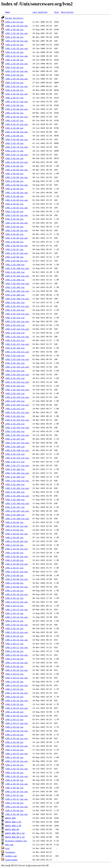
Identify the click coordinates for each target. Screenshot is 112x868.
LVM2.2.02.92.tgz (14, 211)
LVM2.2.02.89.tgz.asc (17, 192)
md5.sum (9, 845)
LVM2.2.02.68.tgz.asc (17, 132)
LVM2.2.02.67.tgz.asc (17, 124)
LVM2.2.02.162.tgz (15, 431)
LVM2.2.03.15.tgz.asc (17, 632)
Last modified (40, 12)
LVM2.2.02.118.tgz (15, 348)
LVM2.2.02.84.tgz (14, 158)
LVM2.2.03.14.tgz (14, 621)
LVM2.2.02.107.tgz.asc (17, 306)
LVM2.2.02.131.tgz (15, 363)
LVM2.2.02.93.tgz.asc (17, 223)
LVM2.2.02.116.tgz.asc (17, 337)
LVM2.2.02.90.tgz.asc (17, 200)
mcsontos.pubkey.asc (16, 841)
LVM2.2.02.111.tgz (15, 318)
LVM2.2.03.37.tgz (14, 795)
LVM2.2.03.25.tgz (14, 704)
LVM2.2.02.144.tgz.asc (17, 405)
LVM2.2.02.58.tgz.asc (17, 109)
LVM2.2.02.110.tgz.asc (17, 314)
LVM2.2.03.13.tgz (14, 613)
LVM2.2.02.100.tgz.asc (17, 268)
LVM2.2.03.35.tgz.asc (17, 784)
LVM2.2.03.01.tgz (14, 522)
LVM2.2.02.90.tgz (14, 196)
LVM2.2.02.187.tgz (15, 507)
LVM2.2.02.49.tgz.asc (17, 79)
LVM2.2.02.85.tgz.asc (17, 170)
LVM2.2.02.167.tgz (15, 439)
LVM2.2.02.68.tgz (14, 128)
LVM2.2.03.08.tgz (14, 575)
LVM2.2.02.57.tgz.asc (17, 101)
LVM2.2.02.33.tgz (14, 52)
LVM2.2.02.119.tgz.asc (17, 359)
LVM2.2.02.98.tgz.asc (17, 261)
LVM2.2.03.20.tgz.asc (17, 670)
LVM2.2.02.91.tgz (14, 204)
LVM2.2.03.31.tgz (14, 750)
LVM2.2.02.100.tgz (15, 264)
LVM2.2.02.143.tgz (15, 393)
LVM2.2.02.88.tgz (14, 181)
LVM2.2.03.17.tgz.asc (17, 647)
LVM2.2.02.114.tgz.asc (17, 329)
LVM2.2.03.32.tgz (14, 757)
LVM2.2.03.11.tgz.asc (17, 602)
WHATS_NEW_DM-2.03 (15, 837)
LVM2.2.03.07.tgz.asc (17, 572)
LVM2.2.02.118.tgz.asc (17, 352)
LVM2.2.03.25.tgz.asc (17, 708)
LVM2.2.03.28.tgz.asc (17, 731)
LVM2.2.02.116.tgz (15, 333)
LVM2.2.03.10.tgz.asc (17, 594)
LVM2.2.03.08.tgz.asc (17, 579)
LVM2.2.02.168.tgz (15, 446)
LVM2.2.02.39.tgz (14, 60)
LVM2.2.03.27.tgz (14, 719)
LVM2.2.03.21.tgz (14, 674)
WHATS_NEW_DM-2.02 (15, 833)
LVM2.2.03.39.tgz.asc (17, 814)
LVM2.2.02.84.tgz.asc (17, 162)
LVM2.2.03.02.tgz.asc (17, 534)
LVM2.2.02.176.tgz (15, 454)
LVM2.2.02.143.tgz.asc (17, 397)
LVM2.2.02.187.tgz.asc (17, 511)
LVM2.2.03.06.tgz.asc (17, 564)
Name (8, 12)
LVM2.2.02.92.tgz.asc (17, 215)
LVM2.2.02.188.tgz (15, 515)
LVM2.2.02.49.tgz (14, 75)
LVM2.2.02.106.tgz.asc (17, 299)
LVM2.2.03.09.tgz (14, 583)
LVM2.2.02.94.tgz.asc (17, 230)
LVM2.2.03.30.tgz (14, 742)
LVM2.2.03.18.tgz (14, 651)
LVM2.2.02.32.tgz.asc (17, 48)
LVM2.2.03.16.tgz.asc (17, 640)
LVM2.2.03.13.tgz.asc (17, 617)
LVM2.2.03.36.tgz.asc (17, 791)
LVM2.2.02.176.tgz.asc (17, 458)
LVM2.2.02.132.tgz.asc (17, 374)
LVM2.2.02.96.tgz (14, 242)
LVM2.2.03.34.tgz (14, 772)
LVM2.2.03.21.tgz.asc (17, 678)
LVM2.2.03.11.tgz (14, 598)
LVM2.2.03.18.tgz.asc (17, 655)
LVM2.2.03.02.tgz (14, 530)
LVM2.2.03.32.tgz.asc (17, 761)
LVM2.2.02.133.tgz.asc (17, 382)
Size (56, 12)
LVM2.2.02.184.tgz (15, 484)
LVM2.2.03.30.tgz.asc (17, 746)
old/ (8, 848)
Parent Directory (14, 18)
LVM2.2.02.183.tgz (15, 477)
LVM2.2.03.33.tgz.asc (17, 769)
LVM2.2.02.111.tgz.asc (17, 321)
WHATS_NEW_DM (12, 829)
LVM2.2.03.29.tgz (14, 735)
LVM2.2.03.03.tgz (14, 537)
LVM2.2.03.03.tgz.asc (17, 541)
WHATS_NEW (10, 818)
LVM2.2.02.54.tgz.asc (17, 86)
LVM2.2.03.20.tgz (14, 666)
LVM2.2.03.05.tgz (14, 553)
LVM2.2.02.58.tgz (14, 105)
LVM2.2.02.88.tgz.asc (17, 185)
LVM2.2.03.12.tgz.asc (17, 609)
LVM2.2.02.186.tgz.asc (17, 503)
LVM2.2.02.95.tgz (14, 234)
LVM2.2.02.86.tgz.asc (17, 177)
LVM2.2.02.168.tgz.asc (17, 450)
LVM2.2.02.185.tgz (15, 492)
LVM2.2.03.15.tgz (14, 628)
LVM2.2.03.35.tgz (14, 780)
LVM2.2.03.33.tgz (14, 765)
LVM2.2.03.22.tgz (14, 682)
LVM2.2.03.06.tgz (14, 560)
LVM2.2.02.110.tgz (15, 310)
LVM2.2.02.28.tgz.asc (17, 33)
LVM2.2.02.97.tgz (14, 249)
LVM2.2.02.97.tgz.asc (17, 253)
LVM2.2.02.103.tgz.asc (17, 276)
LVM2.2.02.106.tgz (15, 295)
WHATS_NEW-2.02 (13, 822)
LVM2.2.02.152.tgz (15, 416)
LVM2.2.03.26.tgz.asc (17, 716)
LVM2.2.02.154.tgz (15, 424)
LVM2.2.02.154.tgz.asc (17, 428)
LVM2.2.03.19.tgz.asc (17, 663)
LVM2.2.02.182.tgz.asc (17, 473)
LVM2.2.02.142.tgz (15, 386)
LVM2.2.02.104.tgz (15, 280)
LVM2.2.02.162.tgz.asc (17, 435)
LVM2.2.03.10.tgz (14, 591)
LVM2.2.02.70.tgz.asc (17, 147)
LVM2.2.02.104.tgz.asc (17, 283)
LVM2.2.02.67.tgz (14, 120)
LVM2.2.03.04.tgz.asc (17, 549)
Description (67, 12)
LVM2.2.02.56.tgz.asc (17, 94)
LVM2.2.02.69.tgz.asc (17, 139)
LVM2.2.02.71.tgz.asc (17, 155)
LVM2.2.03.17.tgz (14, 644)
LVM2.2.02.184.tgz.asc (17, 488)
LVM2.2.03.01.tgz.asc (17, 526)
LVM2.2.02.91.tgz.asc (17, 208)
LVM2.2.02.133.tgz (15, 378)
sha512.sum (11, 856)
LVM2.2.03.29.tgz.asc (17, 738)
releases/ (10, 852)
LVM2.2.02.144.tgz (15, 401)
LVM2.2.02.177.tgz (15, 462)
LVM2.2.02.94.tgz (14, 227)
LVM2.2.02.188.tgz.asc (17, 518)
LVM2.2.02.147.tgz (15, 409)
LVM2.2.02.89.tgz (14, 189)
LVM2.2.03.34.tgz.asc (17, 776)
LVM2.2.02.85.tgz (14, 166)
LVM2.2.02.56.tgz (14, 90)
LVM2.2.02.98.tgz (14, 257)
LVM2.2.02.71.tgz (14, 151)
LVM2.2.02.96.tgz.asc (17, 246)
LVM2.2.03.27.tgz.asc (17, 723)
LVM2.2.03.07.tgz (14, 568)
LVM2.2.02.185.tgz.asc (17, 496)
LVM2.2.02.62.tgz (14, 113)
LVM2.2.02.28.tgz (14, 29)
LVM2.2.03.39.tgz (14, 810)
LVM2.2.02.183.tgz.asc (17, 481)
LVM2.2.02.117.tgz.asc (17, 344)
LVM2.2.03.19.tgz (14, 659)
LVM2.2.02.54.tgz (14, 83)
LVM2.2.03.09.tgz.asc (17, 587)
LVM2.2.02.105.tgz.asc (17, 291)
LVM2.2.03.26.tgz (14, 712)
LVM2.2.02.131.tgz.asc (17, 367)
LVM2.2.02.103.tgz (15, 272)
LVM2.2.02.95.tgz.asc (17, 238)
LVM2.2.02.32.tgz (14, 45)
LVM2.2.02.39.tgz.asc (17, 64)
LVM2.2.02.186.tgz (15, 500)
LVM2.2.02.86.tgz (14, 174)
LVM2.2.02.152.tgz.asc (17, 420)
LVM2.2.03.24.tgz (14, 697)
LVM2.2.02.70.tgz (14, 143)
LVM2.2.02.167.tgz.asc (17, 443)
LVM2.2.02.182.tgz (15, 469)
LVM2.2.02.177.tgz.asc (17, 465)
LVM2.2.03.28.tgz (14, 727)
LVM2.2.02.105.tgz (15, 287)
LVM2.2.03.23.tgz (14, 689)
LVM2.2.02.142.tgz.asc (17, 390)
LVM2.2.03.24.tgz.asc (17, 700)
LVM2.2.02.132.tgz (15, 371)
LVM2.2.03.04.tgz (14, 545)
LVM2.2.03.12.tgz (14, 606)
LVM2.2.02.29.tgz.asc (17, 41)
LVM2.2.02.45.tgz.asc (17, 71)
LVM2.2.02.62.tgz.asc (17, 117)
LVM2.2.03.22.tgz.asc (17, 685)
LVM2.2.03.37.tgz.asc (17, 799)
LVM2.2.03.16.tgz (14, 636)
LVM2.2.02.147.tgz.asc (17, 412)
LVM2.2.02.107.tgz (15, 302)
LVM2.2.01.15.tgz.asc (17, 26)
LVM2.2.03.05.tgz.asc (17, 556)
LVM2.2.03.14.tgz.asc (17, 625)
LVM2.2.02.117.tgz (15, 340)
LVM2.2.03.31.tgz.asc (17, 754)
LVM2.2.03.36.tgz (14, 788)
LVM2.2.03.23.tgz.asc (17, 693)
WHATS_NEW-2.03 (13, 826)
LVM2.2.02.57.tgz (14, 98)
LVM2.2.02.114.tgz (15, 325)
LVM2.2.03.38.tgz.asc (17, 807)
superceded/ (12, 860)
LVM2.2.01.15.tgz (14, 22)
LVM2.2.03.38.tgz (14, 803)
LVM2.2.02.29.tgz (14, 37)
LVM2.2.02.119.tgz (15, 355)
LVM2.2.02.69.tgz (14, 136)
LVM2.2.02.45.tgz (14, 67)
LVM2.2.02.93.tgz (14, 219)
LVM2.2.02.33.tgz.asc (17, 56)
